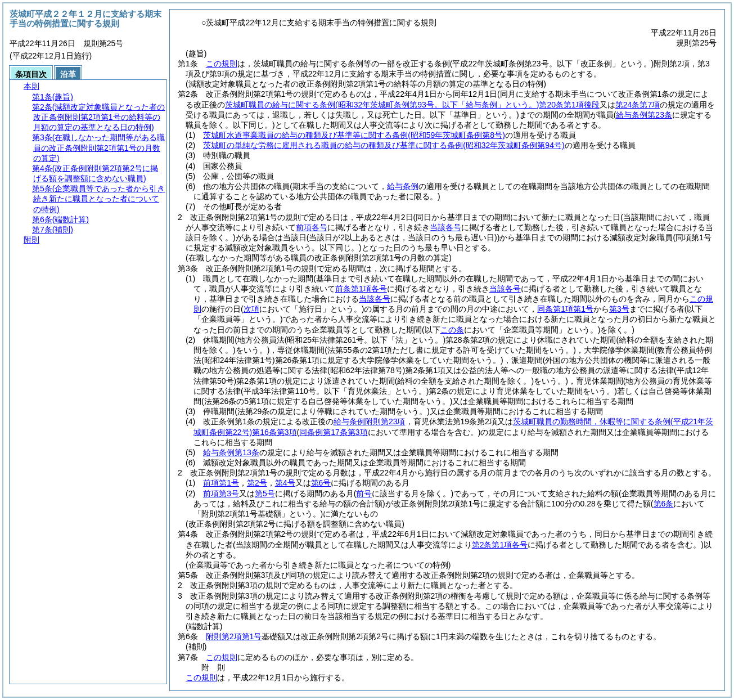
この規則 (222, 64)
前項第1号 (221, 483)
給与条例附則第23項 (370, 421)
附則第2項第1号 (234, 636)
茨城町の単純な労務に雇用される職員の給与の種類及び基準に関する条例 (384, 145)
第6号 (321, 483)
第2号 (257, 483)
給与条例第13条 (231, 452)
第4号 (285, 483)
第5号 (265, 493)
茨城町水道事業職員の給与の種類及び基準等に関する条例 (354, 135)
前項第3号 (221, 493)
